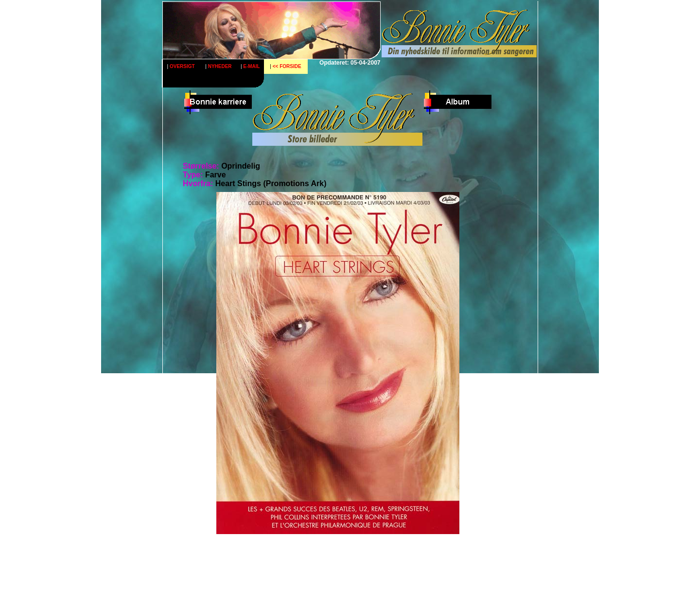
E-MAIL (251, 66)
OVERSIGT (182, 66)
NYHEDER (220, 66)
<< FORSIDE (287, 66)
